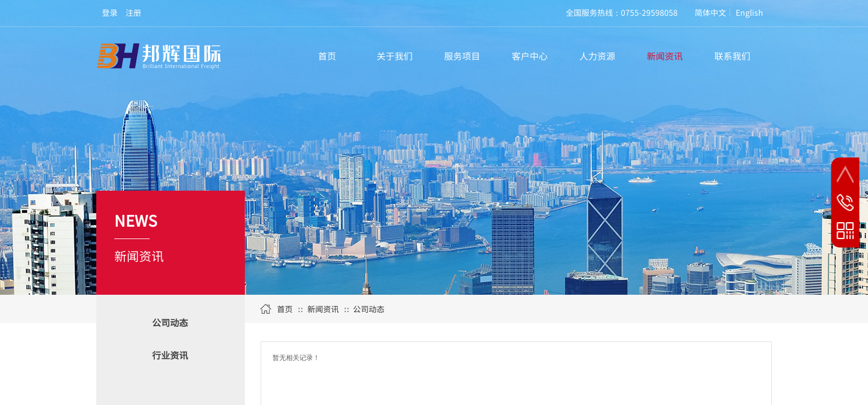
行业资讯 (170, 355)
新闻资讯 (665, 56)
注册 (133, 12)
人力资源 (597, 56)
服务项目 (462, 56)
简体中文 (710, 12)
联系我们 (732, 56)
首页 (327, 56)
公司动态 (170, 322)
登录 (110, 12)
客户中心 (530, 56)
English (750, 12)
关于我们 (395, 56)
